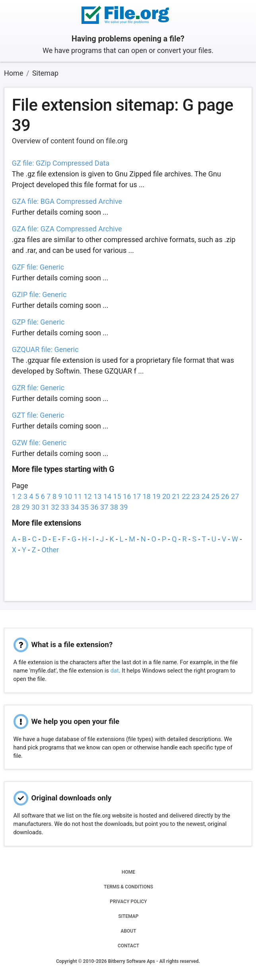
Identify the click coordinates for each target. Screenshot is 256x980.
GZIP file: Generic (39, 294)
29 (25, 507)
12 (88, 496)
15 (117, 496)
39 (124, 507)
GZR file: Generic (38, 388)
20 (166, 496)
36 (94, 507)
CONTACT (128, 946)
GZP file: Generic (38, 322)
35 (85, 507)
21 (176, 496)
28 (16, 507)
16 (127, 496)
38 (114, 507)
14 (107, 496)
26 (225, 496)
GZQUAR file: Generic (45, 349)
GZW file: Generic (39, 443)
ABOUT (128, 931)
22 (186, 496)
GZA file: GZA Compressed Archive (67, 229)
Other (50, 550)
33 (65, 507)
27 (235, 496)
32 (55, 507)
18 (147, 496)
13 (97, 496)
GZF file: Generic (38, 267)
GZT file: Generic (38, 415)
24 (206, 496)
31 (45, 507)
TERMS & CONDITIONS (128, 887)
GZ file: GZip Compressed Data (61, 163)
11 (78, 496)
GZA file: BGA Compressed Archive (67, 201)
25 (215, 496)
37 (104, 507)
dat (115, 671)
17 (137, 496)
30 (35, 507)
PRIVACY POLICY (128, 902)
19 (156, 496)
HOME (128, 872)
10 (68, 496)
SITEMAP (128, 916)
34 (75, 507)
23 (196, 496)
